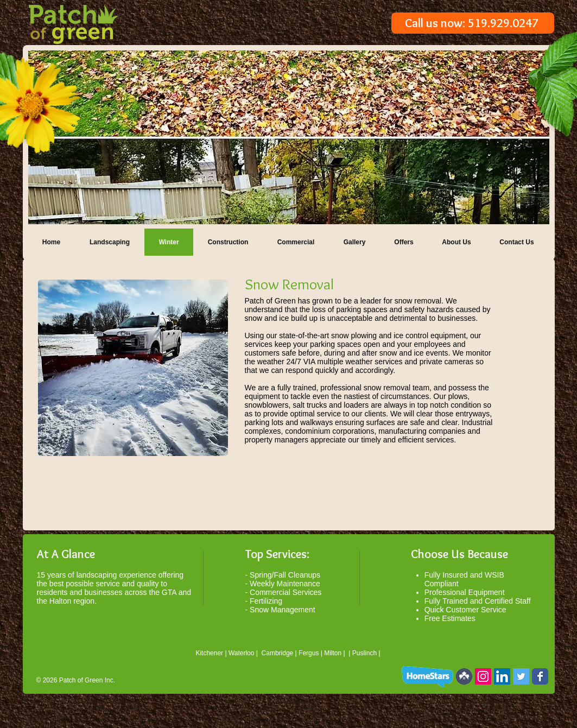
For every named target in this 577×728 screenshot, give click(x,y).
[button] (289, 137)
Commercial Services (286, 592)
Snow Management (283, 610)
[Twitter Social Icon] (521, 676)
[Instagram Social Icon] (483, 676)
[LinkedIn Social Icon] (502, 676)
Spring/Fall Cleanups (285, 575)
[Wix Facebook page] (540, 676)
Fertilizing (266, 601)
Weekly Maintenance (285, 584)
